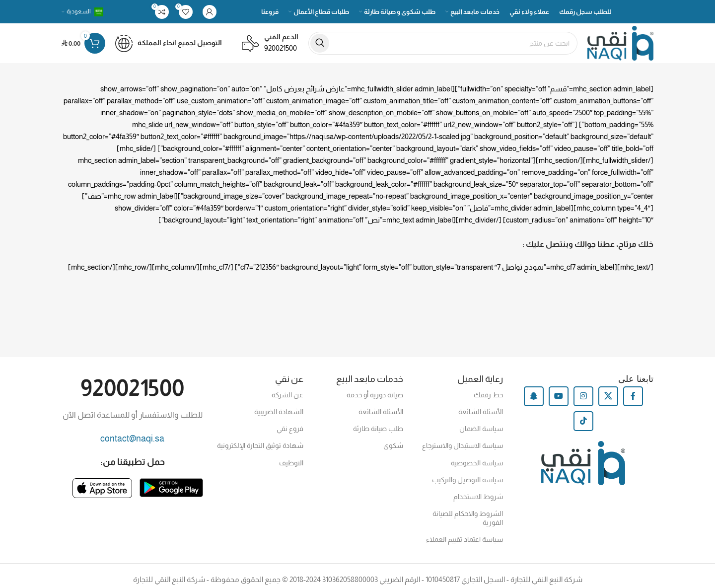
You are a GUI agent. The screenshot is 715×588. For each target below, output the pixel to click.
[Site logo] (620, 42)
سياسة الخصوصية (477, 463)
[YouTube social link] (559, 396)
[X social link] (608, 396)
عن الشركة (287, 395)
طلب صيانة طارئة (378, 429)
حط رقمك (488, 395)
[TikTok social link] (583, 421)
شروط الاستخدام (478, 497)
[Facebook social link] (633, 396)
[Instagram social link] (583, 396)
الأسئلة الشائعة (481, 412)
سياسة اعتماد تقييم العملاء (465, 539)
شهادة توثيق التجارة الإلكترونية (260, 445)
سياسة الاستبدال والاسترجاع (463, 445)
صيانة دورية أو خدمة (375, 395)
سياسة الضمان (481, 429)
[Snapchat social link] (534, 396)
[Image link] (171, 487)
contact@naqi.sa (132, 439)
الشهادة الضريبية (279, 412)
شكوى (393, 445)
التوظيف (291, 463)
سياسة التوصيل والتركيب (467, 480)
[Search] (443, 43)
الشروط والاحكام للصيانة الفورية (468, 518)
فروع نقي (290, 429)
